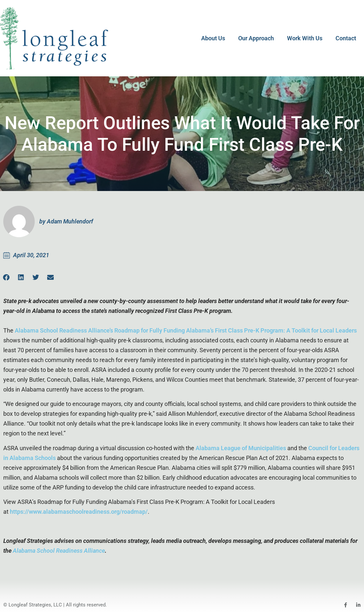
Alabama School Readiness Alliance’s (64, 330)
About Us (213, 38)
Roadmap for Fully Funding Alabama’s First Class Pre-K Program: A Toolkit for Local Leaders (236, 330)
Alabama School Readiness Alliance (59, 551)
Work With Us (305, 38)
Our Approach (256, 38)
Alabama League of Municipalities (241, 448)
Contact (346, 38)
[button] (21, 277)
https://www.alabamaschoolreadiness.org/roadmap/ (79, 512)
